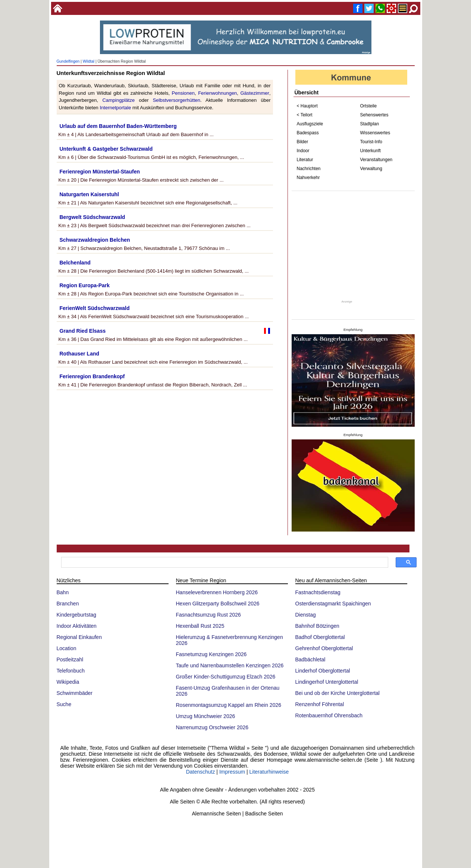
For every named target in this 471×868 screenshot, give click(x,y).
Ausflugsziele (310, 124)
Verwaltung (371, 169)
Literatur (305, 160)
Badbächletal (310, 659)
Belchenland (75, 263)
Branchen (68, 604)
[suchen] (224, 563)
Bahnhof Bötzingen (317, 626)
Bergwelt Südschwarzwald (92, 217)
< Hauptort (307, 106)
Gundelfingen (68, 61)
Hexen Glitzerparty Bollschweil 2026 (218, 604)
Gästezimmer (255, 93)
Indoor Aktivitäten (77, 626)
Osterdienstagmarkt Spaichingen (333, 604)
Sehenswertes (374, 115)
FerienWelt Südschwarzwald (95, 308)
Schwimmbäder (75, 693)
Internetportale (115, 108)
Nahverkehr (308, 178)
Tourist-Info (371, 142)
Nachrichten (309, 169)
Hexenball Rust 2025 (200, 626)
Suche (64, 704)
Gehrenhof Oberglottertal (324, 648)
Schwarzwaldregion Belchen (95, 240)
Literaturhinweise (269, 772)
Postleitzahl (70, 659)
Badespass (308, 133)
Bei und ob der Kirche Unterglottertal (337, 693)
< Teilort (305, 115)
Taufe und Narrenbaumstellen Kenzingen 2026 (230, 665)
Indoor (303, 151)
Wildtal (89, 61)
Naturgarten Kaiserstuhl (89, 194)
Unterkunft (370, 151)
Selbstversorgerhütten (177, 100)
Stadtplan (370, 124)
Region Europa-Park (85, 285)
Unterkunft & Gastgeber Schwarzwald (106, 149)
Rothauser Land (80, 354)
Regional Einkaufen (79, 637)
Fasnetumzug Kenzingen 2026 (211, 654)
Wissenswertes (375, 133)
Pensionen (183, 93)
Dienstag (306, 615)
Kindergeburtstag (77, 615)
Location (67, 648)
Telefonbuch (71, 671)
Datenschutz (201, 772)
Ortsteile (369, 106)
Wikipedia (68, 682)
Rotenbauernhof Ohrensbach (329, 715)
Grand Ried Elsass (83, 331)
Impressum (232, 772)
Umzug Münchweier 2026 (206, 716)
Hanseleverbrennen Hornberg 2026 (217, 592)
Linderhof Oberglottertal (323, 671)
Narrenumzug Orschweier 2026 (212, 727)
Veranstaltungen (376, 160)
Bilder (303, 142)
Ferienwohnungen (217, 93)
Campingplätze (118, 100)
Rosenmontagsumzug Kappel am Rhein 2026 (229, 705)
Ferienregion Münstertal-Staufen (100, 172)
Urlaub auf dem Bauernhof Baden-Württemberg (118, 126)
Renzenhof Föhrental (320, 704)
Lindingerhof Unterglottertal (327, 682)
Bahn (63, 592)
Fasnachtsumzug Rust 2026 (208, 615)
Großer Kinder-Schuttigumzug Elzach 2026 (226, 677)
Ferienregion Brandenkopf (92, 376)
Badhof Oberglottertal (320, 637)
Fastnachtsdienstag (318, 592)
